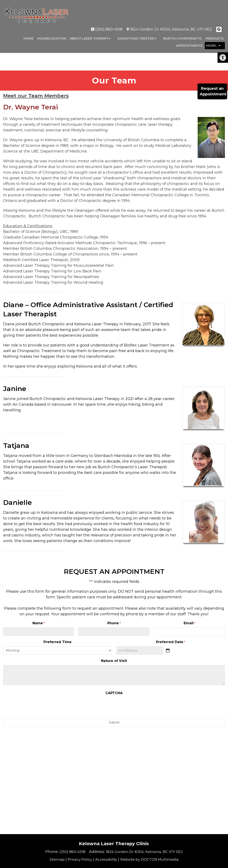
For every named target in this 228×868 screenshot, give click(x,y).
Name (38, 623)
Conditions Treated (136, 35)
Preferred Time (58, 642)
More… (212, 42)
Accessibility (105, 859)
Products (215, 35)
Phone (114, 623)
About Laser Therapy (89, 35)
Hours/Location (52, 35)
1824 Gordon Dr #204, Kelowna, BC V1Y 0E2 (171, 26)
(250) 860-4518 (109, 26)
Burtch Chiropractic (183, 35)
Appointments (189, 42)
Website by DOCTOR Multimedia (151, 859)
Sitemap (54, 859)
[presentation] (114, 705)
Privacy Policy (78, 859)
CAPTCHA (114, 693)
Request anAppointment (212, 91)
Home (28, 35)
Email (189, 623)
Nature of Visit (114, 661)
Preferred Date (170, 642)
